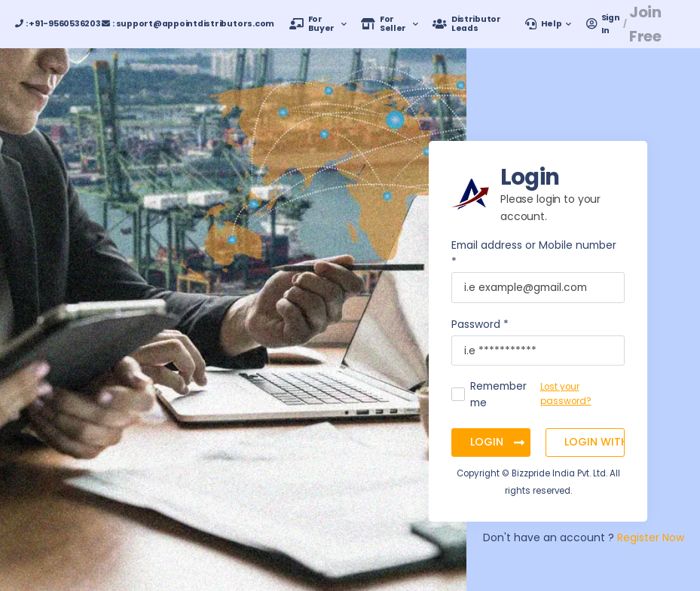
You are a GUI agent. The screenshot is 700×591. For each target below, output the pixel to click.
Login (488, 442)
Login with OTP (595, 442)
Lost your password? (566, 394)
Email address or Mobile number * (534, 253)
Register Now (651, 537)
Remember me (498, 394)
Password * (480, 324)
